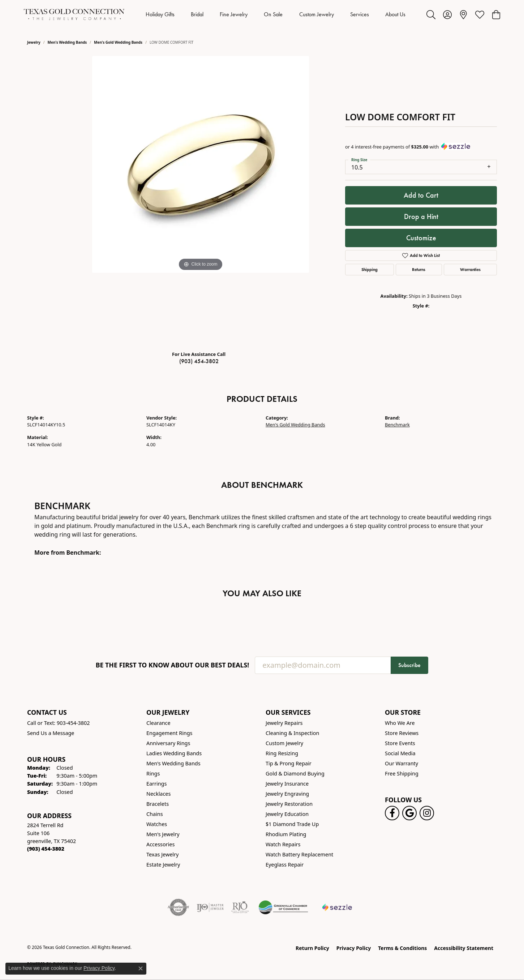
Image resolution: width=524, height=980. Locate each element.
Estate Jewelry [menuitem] (163, 865)
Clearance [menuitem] (158, 723)
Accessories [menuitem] (160, 844)
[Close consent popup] (141, 968)
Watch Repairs (283, 844)
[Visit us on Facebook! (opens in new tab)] (392, 813)
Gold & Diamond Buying (295, 773)
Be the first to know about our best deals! (173, 665)
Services (360, 14)
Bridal (197, 14)
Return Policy (312, 948)
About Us (395, 14)
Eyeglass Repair (285, 865)
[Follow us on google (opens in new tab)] (409, 813)
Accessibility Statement (464, 948)
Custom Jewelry (317, 14)
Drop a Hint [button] (421, 216)
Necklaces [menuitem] (158, 794)
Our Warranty (401, 763)
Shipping (370, 269)
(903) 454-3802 (199, 361)
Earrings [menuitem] (156, 784)
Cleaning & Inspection (292, 733)
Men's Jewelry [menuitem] (163, 834)
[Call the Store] (46, 849)
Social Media (400, 753)
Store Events (400, 743)
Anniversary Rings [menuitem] (168, 743)
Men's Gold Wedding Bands (118, 42)
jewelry (34, 42)
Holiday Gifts (160, 14)
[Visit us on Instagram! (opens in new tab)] (427, 813)
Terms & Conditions (402, 948)
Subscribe (409, 665)
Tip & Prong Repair (289, 763)
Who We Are (400, 723)
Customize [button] (421, 238)
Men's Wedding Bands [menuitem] (173, 763)
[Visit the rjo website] (240, 907)
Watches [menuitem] (157, 824)
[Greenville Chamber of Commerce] (283, 907)
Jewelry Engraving (287, 794)
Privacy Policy (354, 948)
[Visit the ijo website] (210, 907)
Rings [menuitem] (153, 773)
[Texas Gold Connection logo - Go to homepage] (74, 14)
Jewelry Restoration (289, 804)
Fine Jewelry (234, 14)
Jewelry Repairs (284, 723)
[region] (201, 201)
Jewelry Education (287, 814)
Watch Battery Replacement (299, 854)
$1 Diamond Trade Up (292, 824)
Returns (419, 269)
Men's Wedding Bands (67, 42)
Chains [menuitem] (155, 814)
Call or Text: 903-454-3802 (59, 723)
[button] (431, 14)
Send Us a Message (51, 733)
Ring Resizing (282, 753)
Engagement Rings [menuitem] (169, 733)
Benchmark (397, 425)
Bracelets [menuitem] (158, 804)
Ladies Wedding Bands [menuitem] (174, 753)
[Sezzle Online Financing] (337, 907)
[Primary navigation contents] (276, 14)
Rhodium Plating (286, 834)
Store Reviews (402, 733)
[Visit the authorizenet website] (179, 907)
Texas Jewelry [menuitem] (162, 854)
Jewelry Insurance (287, 784)
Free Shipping (402, 773)
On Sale (273, 14)
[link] (463, 14)
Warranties (470, 269)
